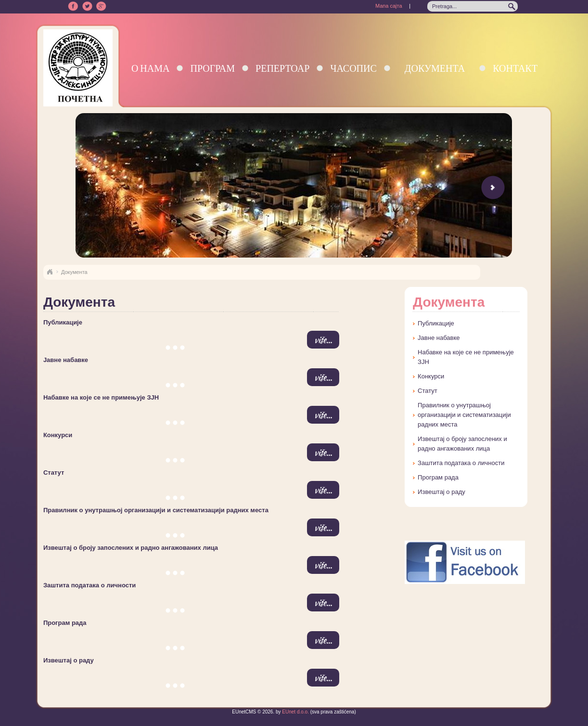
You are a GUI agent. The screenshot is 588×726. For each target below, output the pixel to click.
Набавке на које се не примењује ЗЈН (101, 397)
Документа (435, 68)
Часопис (353, 68)
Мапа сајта (389, 6)
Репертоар (282, 68)
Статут (54, 473)
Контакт (515, 68)
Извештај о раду (69, 660)
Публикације (63, 322)
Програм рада (65, 623)
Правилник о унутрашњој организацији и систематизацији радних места (156, 510)
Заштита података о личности (89, 585)
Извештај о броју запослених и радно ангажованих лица (131, 548)
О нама (151, 68)
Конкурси (58, 435)
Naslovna (50, 272)
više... (323, 340)
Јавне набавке (66, 360)
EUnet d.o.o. (295, 712)
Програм (212, 68)
